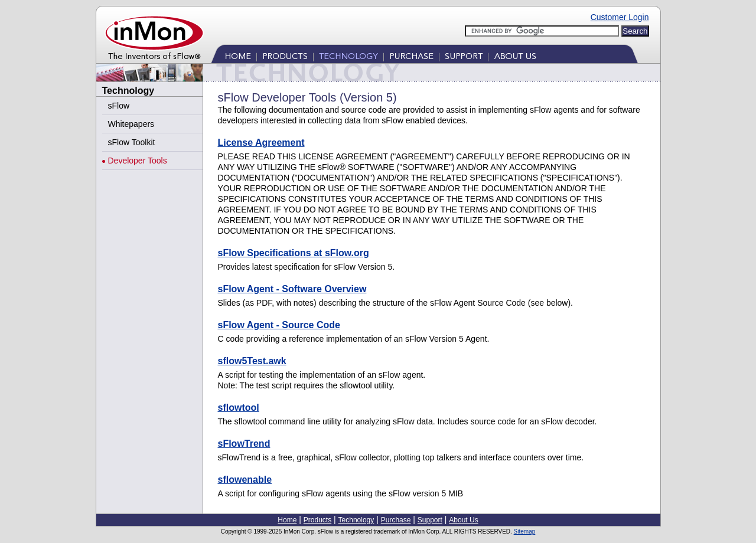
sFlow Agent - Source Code (279, 325)
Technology (349, 56)
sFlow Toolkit (132, 142)
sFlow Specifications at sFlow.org (294, 253)
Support (464, 56)
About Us (514, 56)
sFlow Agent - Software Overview (292, 289)
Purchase (412, 56)
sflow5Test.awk (252, 361)
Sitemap (525, 531)
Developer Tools (138, 161)
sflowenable (245, 480)
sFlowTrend (244, 444)
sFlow (119, 106)
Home (239, 56)
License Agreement (261, 143)
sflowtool (239, 408)
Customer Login (620, 17)
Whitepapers (131, 124)
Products (285, 56)
